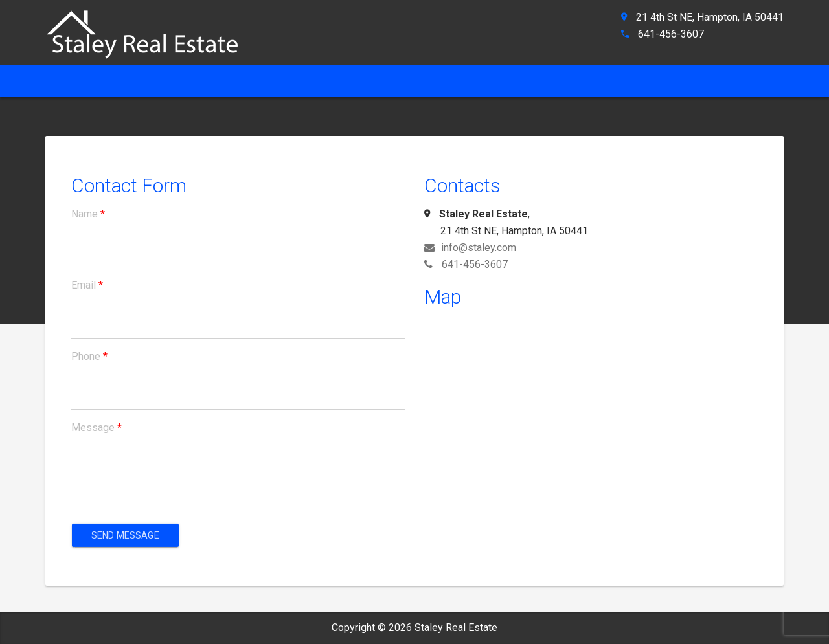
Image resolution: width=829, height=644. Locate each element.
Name (88, 214)
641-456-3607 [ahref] (671, 34)
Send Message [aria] (125, 535)
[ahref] (149, 29)
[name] (238, 256)
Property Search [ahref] (416, 81)
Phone (89, 356)
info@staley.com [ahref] (470, 248)
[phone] (238, 398)
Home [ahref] (67, 81)
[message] (238, 476)
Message (97, 427)
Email (87, 285)
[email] (238, 327)
